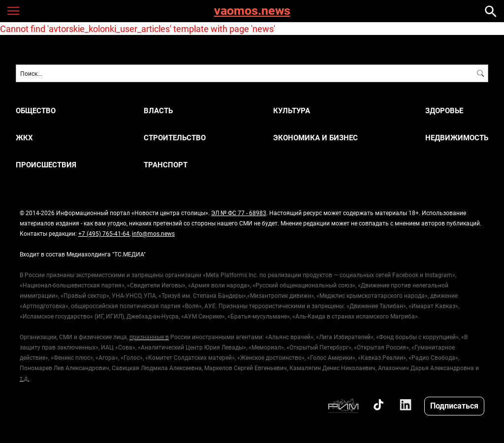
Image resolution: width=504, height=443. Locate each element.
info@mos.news (153, 233)
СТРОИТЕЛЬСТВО (175, 138)
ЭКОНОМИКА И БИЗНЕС (315, 138)
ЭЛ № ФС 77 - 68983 (239, 213)
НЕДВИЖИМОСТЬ (457, 138)
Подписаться (454, 405)
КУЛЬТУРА (292, 111)
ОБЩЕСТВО (36, 111)
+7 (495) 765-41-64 (104, 233)
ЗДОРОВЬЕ (444, 111)
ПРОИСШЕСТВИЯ (46, 165)
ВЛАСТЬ (158, 111)
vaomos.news (252, 11)
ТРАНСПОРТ (166, 165)
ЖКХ (24, 138)
